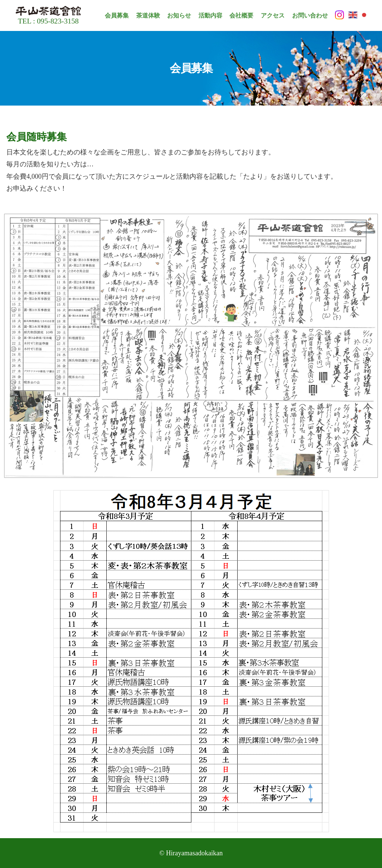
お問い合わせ (310, 15)
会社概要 (241, 15)
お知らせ (179, 15)
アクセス (273, 15)
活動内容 (210, 15)
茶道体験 (148, 15)
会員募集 (117, 15)
